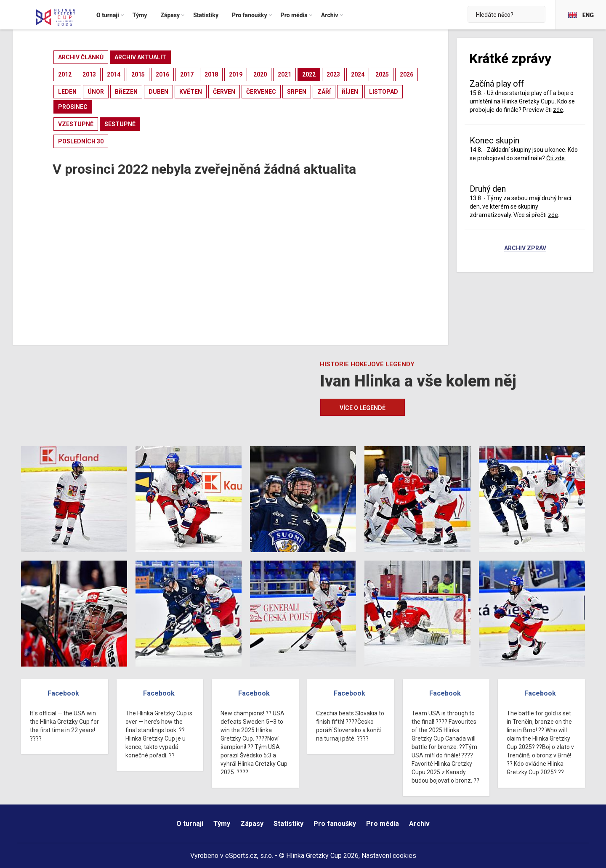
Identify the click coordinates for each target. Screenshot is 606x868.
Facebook (63, 693)
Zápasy (252, 824)
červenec (261, 92)
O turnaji (190, 824)
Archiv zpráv (525, 249)
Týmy (222, 824)
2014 (114, 74)
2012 (65, 74)
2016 (162, 74)
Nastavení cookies (389, 856)
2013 (89, 74)
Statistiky (288, 824)
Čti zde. (556, 158)
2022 (309, 74)
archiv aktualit (140, 57)
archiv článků (81, 57)
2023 (333, 74)
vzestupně (76, 124)
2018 (211, 74)
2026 (407, 74)
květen (191, 92)
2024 (358, 74)
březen (126, 92)
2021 (284, 74)
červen (224, 92)
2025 (382, 74)
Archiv (419, 824)
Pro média (383, 824)
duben (158, 92)
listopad (384, 92)
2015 (138, 74)
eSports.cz (241, 856)
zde (558, 110)
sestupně (120, 124)
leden (67, 92)
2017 (187, 74)
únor (96, 92)
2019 (236, 74)
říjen (350, 92)
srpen (297, 92)
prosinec (73, 107)
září (324, 92)
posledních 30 (81, 141)
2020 (260, 74)
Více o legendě (363, 408)
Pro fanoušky (335, 824)
